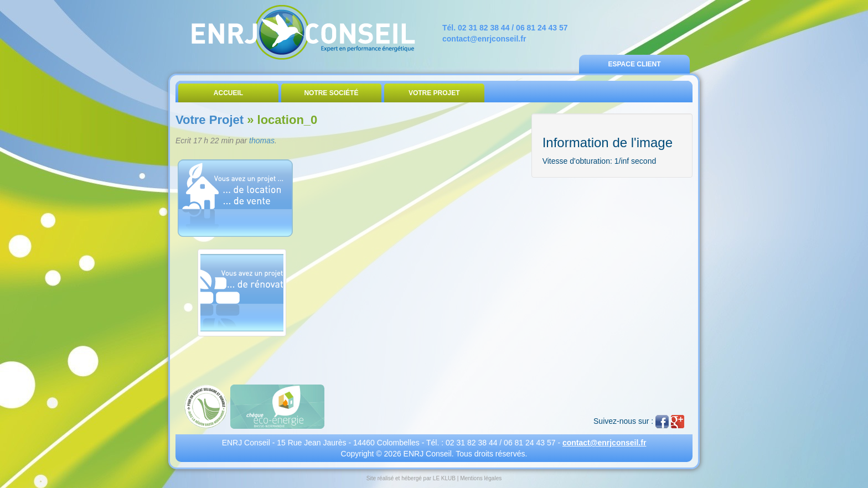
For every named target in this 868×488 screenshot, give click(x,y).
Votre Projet (434, 93)
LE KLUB (444, 478)
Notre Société (331, 93)
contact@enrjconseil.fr (484, 39)
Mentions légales (481, 478)
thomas (262, 141)
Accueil (228, 93)
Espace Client (634, 64)
